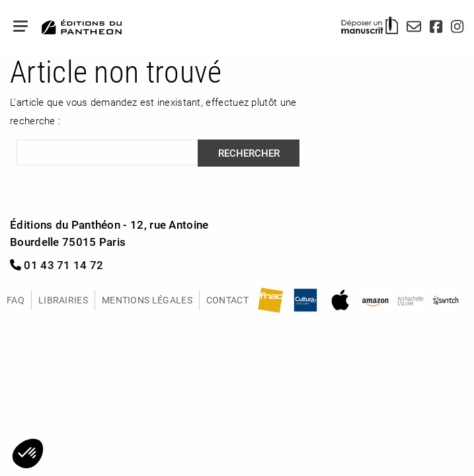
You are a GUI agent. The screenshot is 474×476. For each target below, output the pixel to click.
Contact (227, 300)
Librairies (63, 300)
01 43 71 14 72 (57, 265)
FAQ (16, 300)
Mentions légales (147, 300)
